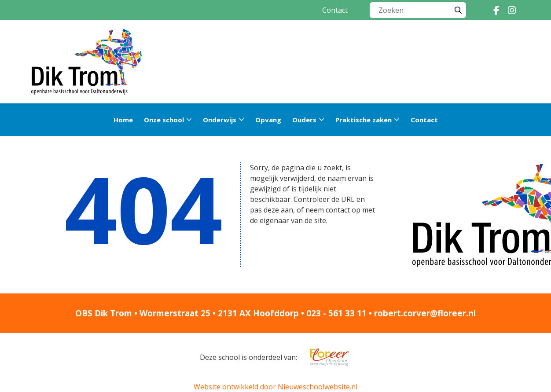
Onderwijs (220, 120)
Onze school (164, 120)
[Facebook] (496, 10)
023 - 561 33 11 (336, 313)
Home (123, 120)
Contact (335, 10)
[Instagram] (512, 10)
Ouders (304, 120)
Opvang (268, 120)
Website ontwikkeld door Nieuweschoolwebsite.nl (275, 387)
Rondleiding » (437, 62)
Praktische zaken (364, 120)
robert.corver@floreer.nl (425, 313)
